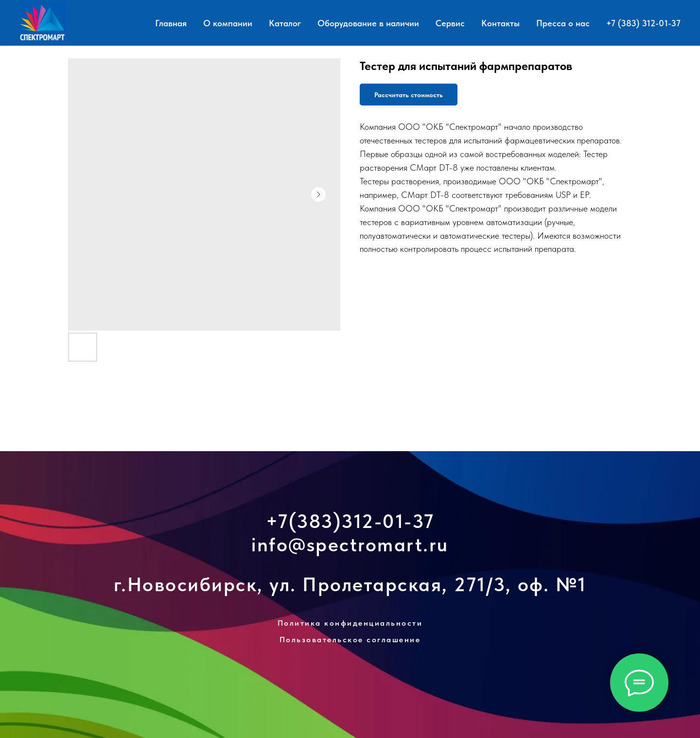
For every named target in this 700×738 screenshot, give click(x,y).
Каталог (285, 23)
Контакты (500, 23)
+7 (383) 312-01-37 (643, 23)
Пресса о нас (563, 23)
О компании (228, 23)
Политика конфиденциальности (350, 623)
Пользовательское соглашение (350, 640)
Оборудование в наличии (368, 23)
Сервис (450, 23)
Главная (171, 23)
